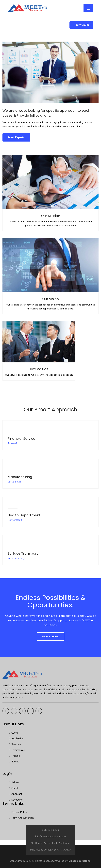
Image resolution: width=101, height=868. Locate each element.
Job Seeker (16, 739)
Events (14, 762)
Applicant (16, 794)
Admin (14, 782)
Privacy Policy (18, 812)
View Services (51, 637)
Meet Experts (16, 137)
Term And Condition (21, 818)
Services (15, 744)
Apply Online (82, 25)
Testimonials (17, 750)
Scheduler (16, 800)
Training (15, 756)
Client (14, 733)
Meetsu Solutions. (80, 861)
